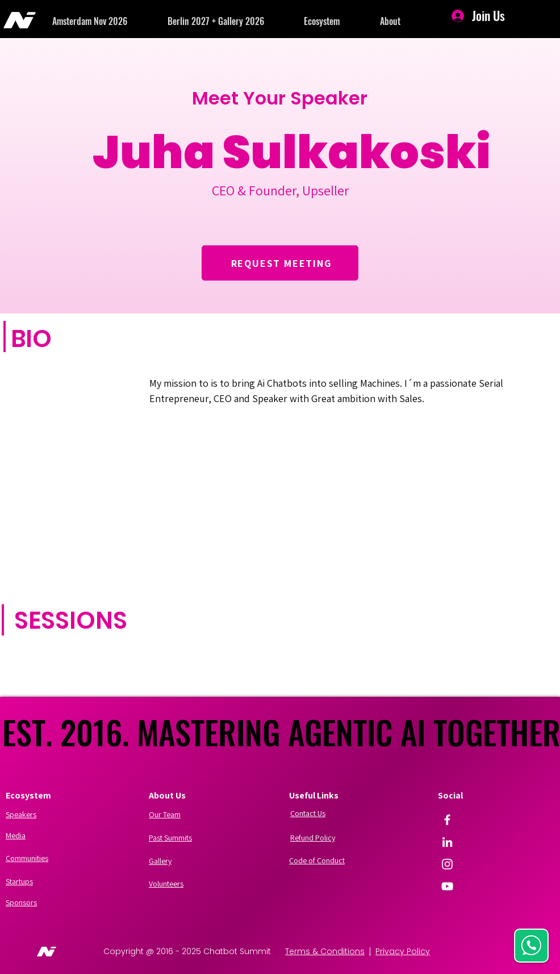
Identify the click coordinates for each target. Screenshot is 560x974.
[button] (110, 21)
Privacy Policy (403, 951)
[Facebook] (447, 820)
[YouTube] (447, 886)
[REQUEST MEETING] (280, 263)
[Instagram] (447, 864)
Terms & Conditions (325, 951)
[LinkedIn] (447, 842)
